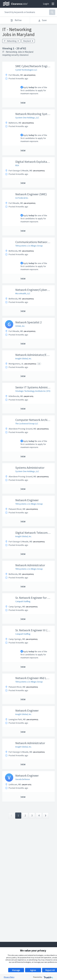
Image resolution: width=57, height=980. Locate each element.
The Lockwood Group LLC (27, 424)
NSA (17, 165)
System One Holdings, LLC (27, 118)
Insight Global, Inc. (24, 358)
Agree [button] (33, 970)
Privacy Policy (9, 977)
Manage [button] (16, 970)
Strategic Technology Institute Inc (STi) (33, 391)
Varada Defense (23, 779)
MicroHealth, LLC (23, 293)
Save (42, 20)
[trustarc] (48, 977)
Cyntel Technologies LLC (26, 70)
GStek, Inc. (20, 326)
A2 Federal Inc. (22, 198)
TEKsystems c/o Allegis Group (29, 246)
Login (46, 4)
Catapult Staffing (23, 601)
